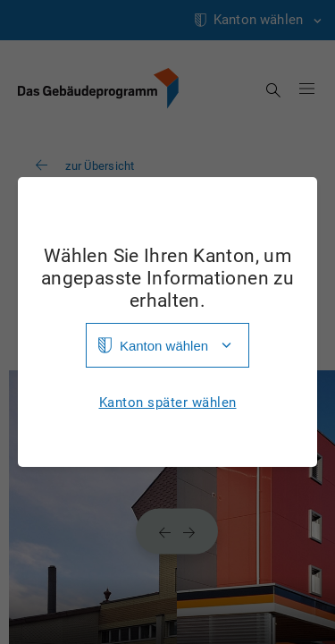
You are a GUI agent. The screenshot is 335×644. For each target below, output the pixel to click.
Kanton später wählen (168, 403)
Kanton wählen (164, 346)
